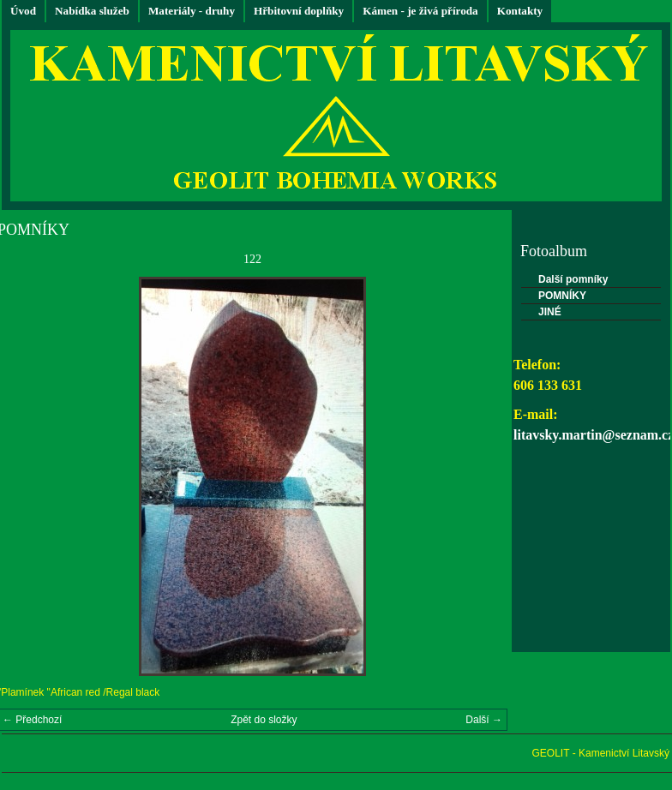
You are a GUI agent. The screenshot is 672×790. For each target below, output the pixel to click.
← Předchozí (32, 720)
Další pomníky (573, 279)
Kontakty (520, 11)
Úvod (23, 11)
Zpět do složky (264, 720)
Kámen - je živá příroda (420, 11)
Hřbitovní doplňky (299, 11)
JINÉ (550, 312)
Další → (484, 720)
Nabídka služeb (92, 11)
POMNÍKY (562, 296)
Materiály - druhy (192, 11)
